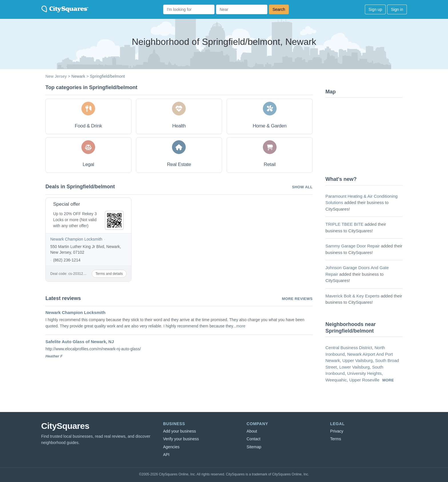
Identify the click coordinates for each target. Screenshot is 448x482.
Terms (336, 439)
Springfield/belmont (108, 76)
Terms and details (109, 274)
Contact (253, 439)
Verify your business (181, 439)
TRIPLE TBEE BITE (344, 224)
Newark (78, 76)
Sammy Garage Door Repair (353, 246)
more (241, 326)
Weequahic (336, 380)
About (252, 431)
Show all (302, 187)
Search (279, 9)
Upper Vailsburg (357, 360)
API (166, 455)
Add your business (180, 431)
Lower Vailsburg (354, 367)
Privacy (337, 431)
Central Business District (349, 348)
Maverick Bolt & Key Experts (352, 296)
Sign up (375, 9)
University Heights (364, 373)
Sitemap (254, 447)
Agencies (171, 447)
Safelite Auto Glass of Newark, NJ (80, 342)
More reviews (297, 299)
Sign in (397, 9)
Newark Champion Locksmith (76, 239)
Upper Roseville (364, 380)
